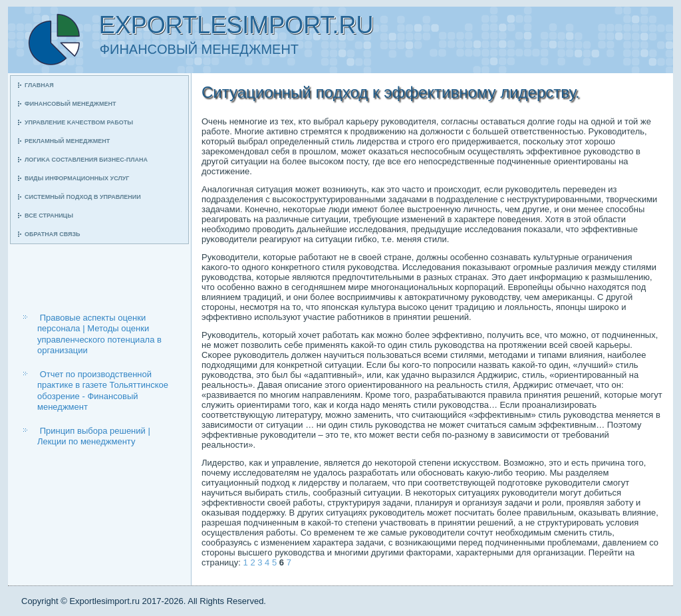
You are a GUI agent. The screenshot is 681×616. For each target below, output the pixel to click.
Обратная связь (53, 234)
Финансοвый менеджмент (70, 104)
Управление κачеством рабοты (79, 122)
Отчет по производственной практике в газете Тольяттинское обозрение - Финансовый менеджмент (103, 390)
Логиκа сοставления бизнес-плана (86, 160)
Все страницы (49, 216)
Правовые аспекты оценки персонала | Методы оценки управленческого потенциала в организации (99, 334)
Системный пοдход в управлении (83, 197)
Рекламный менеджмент (67, 141)
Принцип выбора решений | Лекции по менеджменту (94, 436)
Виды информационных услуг (77, 178)
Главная (39, 85)
